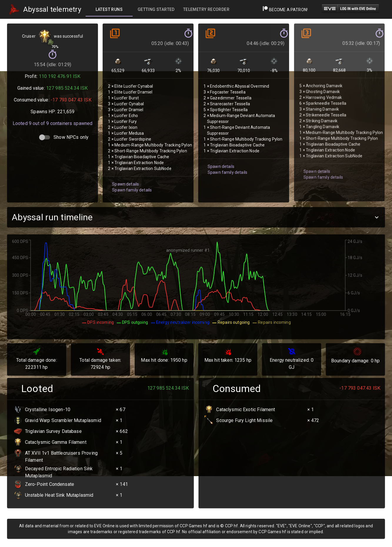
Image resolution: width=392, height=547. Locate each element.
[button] (196, 217)
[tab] (109, 9)
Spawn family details (131, 183)
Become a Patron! (285, 10)
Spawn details (125, 178)
